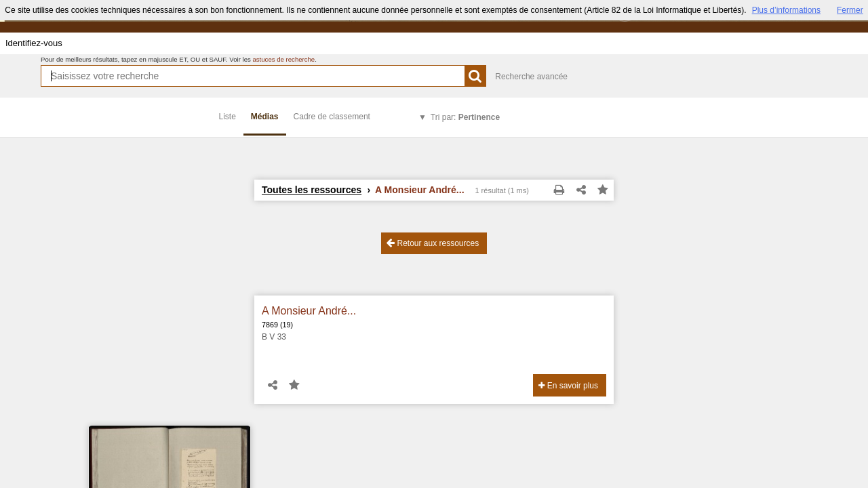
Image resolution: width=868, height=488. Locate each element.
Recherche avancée (531, 77)
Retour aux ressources (433, 243)
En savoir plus (568, 386)
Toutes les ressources (312, 190)
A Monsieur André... (309, 311)
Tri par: (465, 117)
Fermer (850, 10)
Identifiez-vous (34, 43)
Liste (228, 117)
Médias (265, 117)
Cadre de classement (332, 117)
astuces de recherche (283, 59)
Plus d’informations (786, 10)
